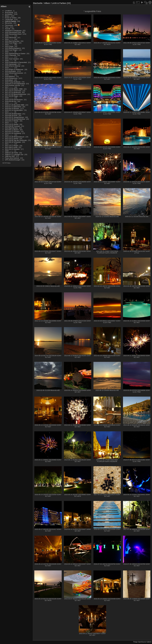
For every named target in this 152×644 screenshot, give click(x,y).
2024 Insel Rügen (11, 43)
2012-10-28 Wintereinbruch (15, 137)
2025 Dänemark (11, 38)
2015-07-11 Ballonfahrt (13, 107)
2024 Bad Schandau (12, 41)
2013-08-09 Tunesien (13, 126)
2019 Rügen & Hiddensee (14, 69)
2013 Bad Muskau (12, 128)
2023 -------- (9, 45)
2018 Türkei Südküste (13, 82)
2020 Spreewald (11, 64)
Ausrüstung (9, 12)
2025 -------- (9, 36)
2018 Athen (9, 80)
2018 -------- (9, 75)
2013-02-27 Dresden (12, 131)
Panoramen (9, 25)
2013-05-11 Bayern (12, 130)
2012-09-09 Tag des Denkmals (16, 140)
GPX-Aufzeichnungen (13, 160)
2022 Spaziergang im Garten (15, 53)
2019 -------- (9, 68)
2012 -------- (9, 135)
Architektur (9, 14)
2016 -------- (9, 98)
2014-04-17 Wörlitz (12, 121)
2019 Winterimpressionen (14, 73)
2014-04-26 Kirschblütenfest (15, 119)
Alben (4, 6)
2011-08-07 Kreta (11, 147)
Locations (8, 11)
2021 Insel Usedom (12, 59)
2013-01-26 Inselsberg (13, 133)
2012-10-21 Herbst (12, 138)
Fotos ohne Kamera (12, 158)
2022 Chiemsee (11, 55)
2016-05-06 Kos (11, 101)
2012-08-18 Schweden (13, 142)
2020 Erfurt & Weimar (13, 66)
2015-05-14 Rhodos (12, 108)
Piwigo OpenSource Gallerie (142, 642)
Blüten (7, 16)
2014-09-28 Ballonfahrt (13, 114)
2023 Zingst (9, 46)
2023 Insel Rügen (11, 50)
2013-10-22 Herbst (12, 124)
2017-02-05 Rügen (12, 96)
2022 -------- (9, 52)
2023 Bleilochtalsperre (13, 48)
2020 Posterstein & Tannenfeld (16, 62)
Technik (8, 29)
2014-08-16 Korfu (11, 115)
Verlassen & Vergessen (13, 30)
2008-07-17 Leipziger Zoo (14, 154)
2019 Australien (11, 71)
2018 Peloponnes (11, 78)
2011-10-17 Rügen (12, 146)
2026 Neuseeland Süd (13, 32)
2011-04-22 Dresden (12, 149)
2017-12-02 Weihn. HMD (14, 89)
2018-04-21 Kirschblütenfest (15, 84)
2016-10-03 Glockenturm (14, 100)
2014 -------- (9, 112)
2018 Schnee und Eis (13, 85)
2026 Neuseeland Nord (13, 34)
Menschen (9, 23)
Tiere (7, 27)
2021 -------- (9, 57)
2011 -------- (9, 144)
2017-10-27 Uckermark (13, 91)
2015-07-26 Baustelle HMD (15, 105)
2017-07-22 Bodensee (13, 92)
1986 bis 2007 (10, 156)
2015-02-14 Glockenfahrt (14, 110)
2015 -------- (9, 103)
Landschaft (9, 19)
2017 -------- (9, 87)
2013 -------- (9, 123)
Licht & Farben (11, 21)
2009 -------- (9, 151)
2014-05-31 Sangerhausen (15, 117)
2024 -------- (9, 39)
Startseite (38, 3)
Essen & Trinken (11, 18)
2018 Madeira (10, 76)
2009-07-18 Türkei (12, 153)
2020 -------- (9, 61)
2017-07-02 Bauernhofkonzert (16, 94)
